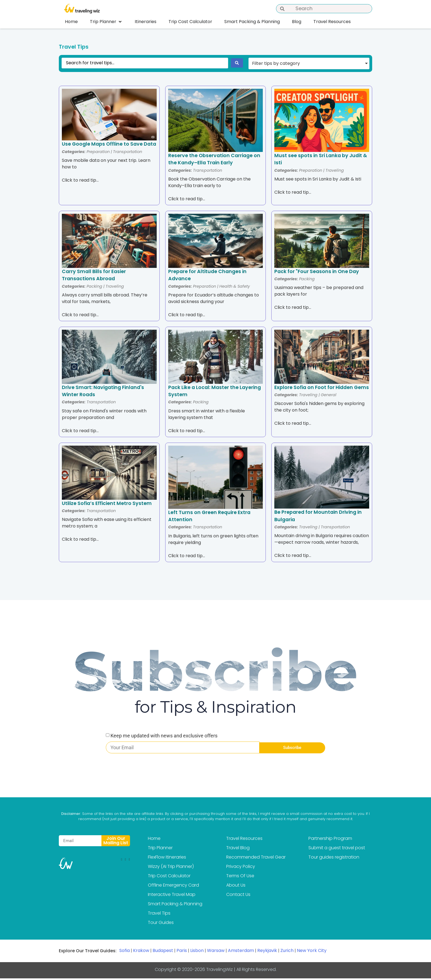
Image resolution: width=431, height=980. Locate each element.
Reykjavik (267, 952)
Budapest (163, 952)
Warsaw (216, 952)
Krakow (141, 952)
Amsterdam (241, 952)
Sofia (125, 952)
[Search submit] (237, 65)
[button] (106, 22)
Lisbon (197, 952)
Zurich (287, 952)
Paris (182, 952)
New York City (312, 952)
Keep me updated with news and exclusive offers (164, 737)
